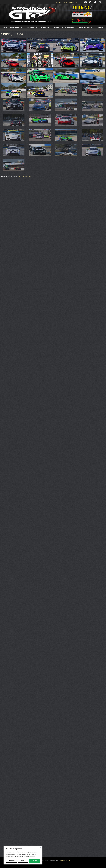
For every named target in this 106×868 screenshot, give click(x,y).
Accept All (35, 861)
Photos (56, 28)
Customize (12, 861)
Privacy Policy (65, 860)
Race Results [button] (46, 28)
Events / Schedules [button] (17, 28)
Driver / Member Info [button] (87, 28)
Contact (100, 28)
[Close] (41, 847)
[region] (23, 855)
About (5, 28)
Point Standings (32, 28)
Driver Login (59, 2)
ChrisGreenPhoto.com (24, 177)
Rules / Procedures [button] (69, 28)
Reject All (23, 861)
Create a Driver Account (70, 2)
